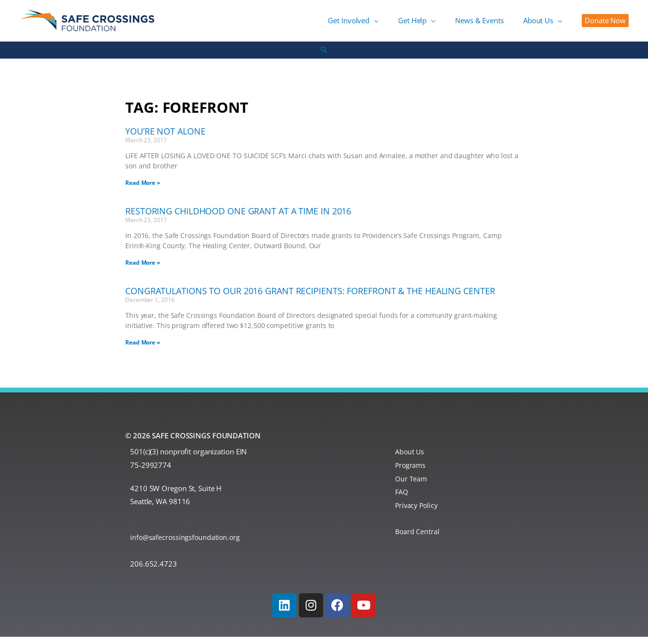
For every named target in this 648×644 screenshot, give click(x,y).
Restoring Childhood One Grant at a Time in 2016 (238, 218)
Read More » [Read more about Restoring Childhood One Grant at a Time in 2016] (143, 270)
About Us (410, 459)
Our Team (412, 486)
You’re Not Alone (165, 138)
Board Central (418, 539)
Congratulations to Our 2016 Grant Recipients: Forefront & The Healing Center (310, 298)
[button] (408, 24)
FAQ (402, 499)
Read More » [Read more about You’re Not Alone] (143, 190)
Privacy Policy (418, 512)
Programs (411, 472)
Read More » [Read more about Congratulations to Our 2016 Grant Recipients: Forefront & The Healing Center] (143, 350)
